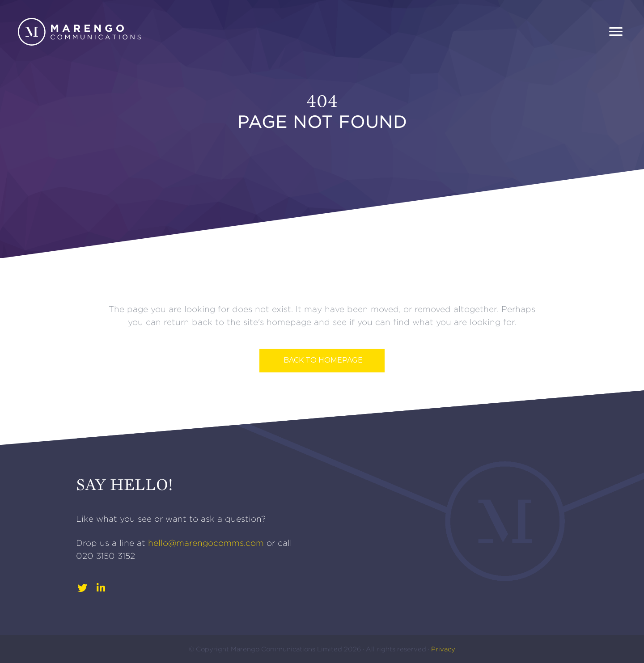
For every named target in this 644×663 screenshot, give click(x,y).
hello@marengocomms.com (206, 543)
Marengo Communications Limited (287, 649)
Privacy (443, 649)
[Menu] (616, 32)
